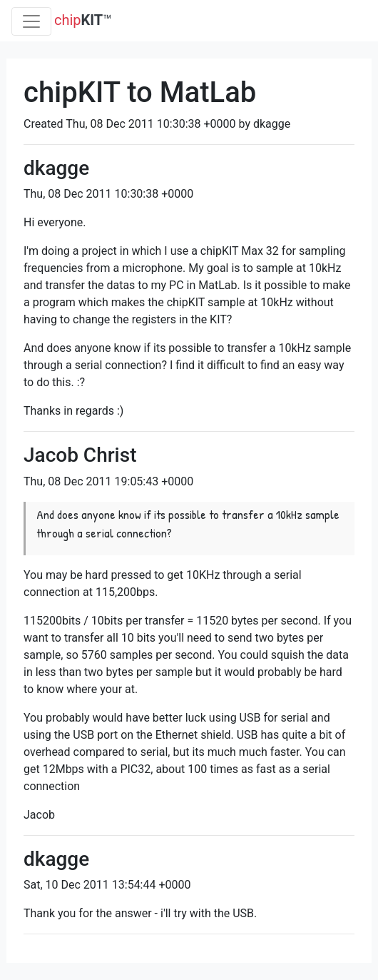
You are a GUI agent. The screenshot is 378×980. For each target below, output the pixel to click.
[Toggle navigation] (31, 21)
